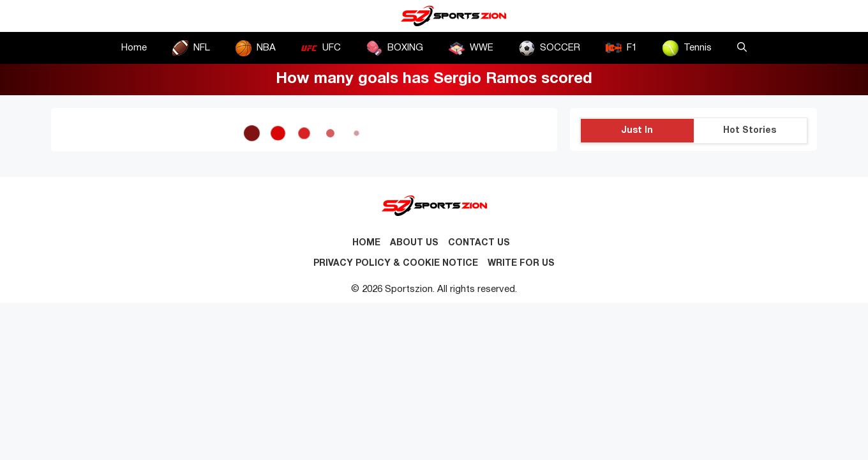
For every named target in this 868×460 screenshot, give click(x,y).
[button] (742, 48)
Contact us (479, 243)
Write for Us (521, 264)
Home (134, 48)
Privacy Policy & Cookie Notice (396, 264)
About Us (414, 243)
